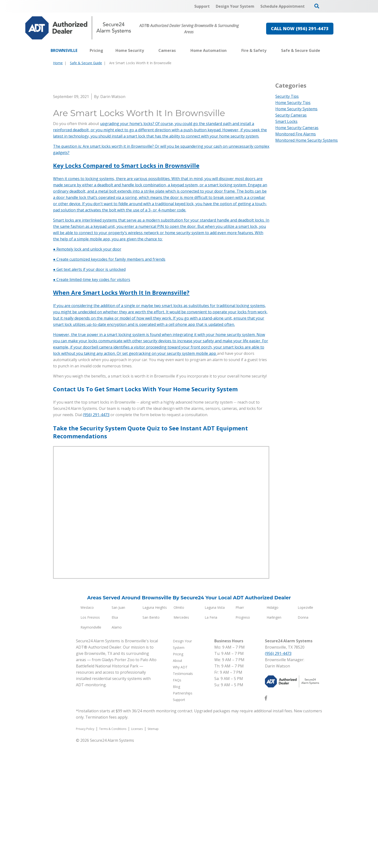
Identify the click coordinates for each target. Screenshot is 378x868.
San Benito (151, 742)
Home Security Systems (296, 109)
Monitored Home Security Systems (307, 140)
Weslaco (87, 732)
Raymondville (91, 752)
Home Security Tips (293, 103)
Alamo (117, 752)
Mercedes (181, 742)
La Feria (211, 742)
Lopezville (305, 732)
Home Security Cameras (297, 128)
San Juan (118, 732)
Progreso (243, 742)
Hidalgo (273, 732)
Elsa (115, 742)
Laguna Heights (155, 732)
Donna (303, 742)
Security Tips (287, 96)
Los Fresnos (90, 742)
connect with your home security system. (223, 261)
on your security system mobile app (184, 478)
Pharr (240, 732)
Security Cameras (291, 115)
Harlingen (274, 742)
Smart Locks (286, 121)
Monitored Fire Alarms (296, 134)
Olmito (179, 732)
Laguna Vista (215, 732)
